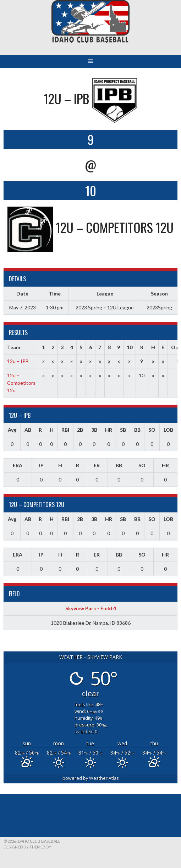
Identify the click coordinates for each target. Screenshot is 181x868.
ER (97, 465)
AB (28, 430)
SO (152, 430)
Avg (12, 430)
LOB (168, 430)
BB (137, 430)
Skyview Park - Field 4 (91, 608)
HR (109, 430)
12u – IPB (18, 361)
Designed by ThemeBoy (27, 847)
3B (94, 430)
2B (80, 430)
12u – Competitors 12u (21, 383)
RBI (65, 430)
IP (41, 465)
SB (123, 430)
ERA (18, 465)
